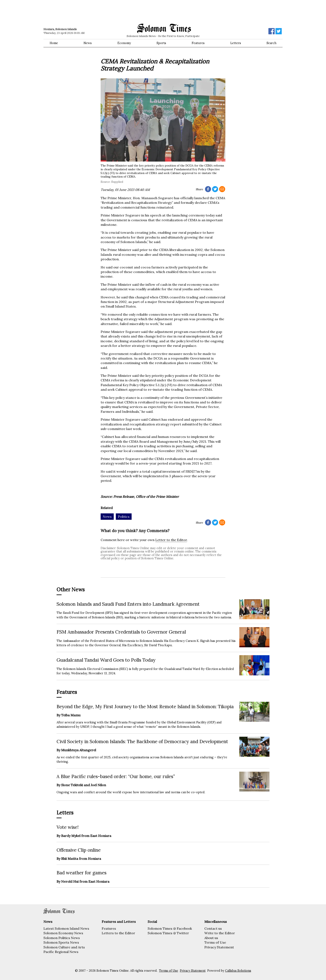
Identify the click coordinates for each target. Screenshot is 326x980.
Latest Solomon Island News (66, 928)
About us (211, 938)
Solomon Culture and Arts (64, 947)
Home (54, 43)
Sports (161, 43)
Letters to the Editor (118, 933)
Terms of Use (215, 942)
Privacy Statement (219, 947)
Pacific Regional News (61, 952)
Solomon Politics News (62, 938)
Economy (124, 43)
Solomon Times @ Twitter (168, 933)
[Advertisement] (103, 11)
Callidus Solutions (238, 971)
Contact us (213, 928)
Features (198, 43)
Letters (236, 43)
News (88, 43)
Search (271, 43)
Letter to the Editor (171, 540)
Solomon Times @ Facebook (170, 928)
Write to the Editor (220, 933)
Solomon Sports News (61, 942)
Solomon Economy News (63, 933)
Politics (124, 517)
